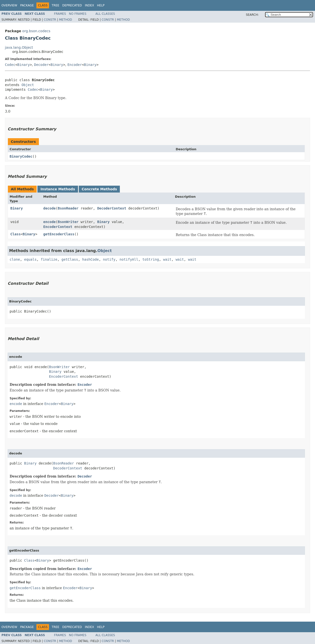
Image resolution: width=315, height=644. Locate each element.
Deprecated (72, 5)
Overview (9, 5)
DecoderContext (112, 208)
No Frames (78, 14)
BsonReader (68, 208)
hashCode (90, 259)
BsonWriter (68, 222)
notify (109, 259)
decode (50, 208)
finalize (49, 259)
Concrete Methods (99, 189)
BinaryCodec (21, 156)
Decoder (41, 65)
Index (90, 5)
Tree (55, 5)
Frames (60, 14)
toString (151, 259)
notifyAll (129, 259)
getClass (70, 259)
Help (101, 5)
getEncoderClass (59, 234)
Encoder (75, 65)
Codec (10, 65)
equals (30, 259)
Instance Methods (58, 189)
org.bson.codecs (36, 31)
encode (50, 222)
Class (16, 234)
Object (28, 85)
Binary (24, 65)
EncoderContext (58, 227)
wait (167, 259)
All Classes (105, 14)
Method (66, 20)
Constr (50, 20)
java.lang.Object (19, 47)
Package (27, 5)
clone (15, 259)
